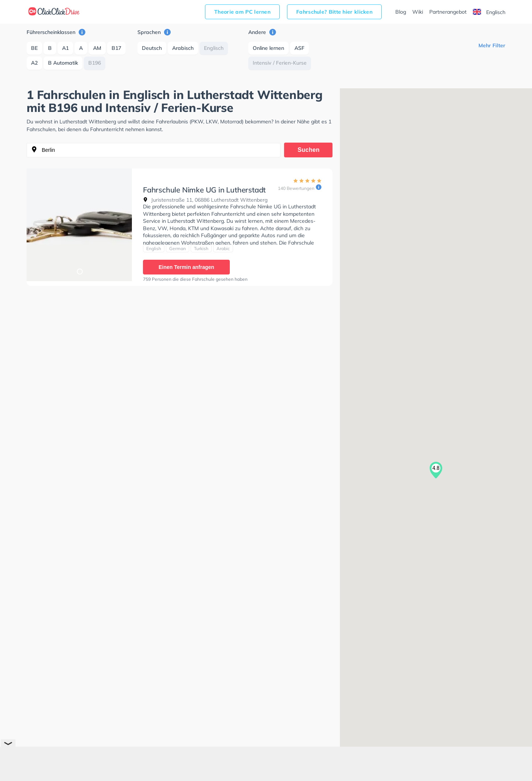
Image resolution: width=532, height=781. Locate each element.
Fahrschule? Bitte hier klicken (334, 12)
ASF (299, 48)
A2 (34, 63)
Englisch (489, 12)
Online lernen (268, 48)
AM (97, 48)
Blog (401, 12)
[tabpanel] (79, 225)
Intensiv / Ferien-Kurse (280, 63)
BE (34, 48)
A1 (65, 48)
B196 (95, 63)
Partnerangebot (448, 12)
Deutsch (152, 48)
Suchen (309, 150)
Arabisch (183, 48)
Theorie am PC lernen (242, 12)
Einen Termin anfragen (186, 267)
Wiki (418, 12)
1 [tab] (79, 271)
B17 (116, 48)
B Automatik (63, 63)
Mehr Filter (492, 45)
